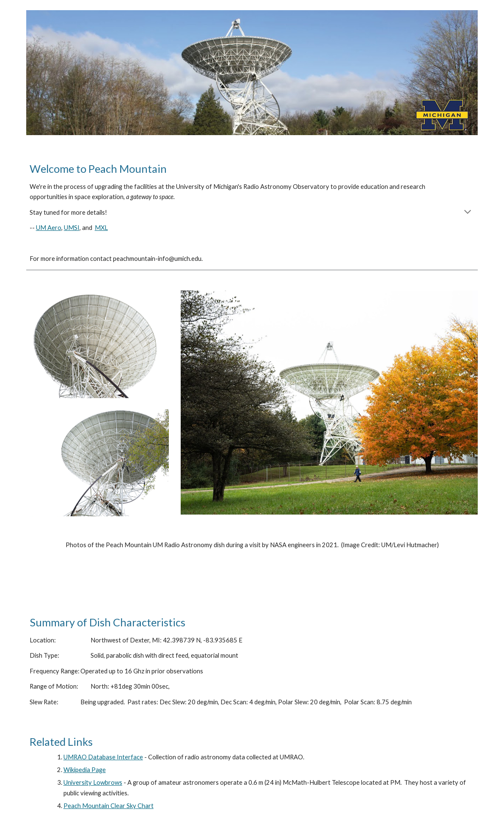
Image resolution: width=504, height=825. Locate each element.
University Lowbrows (93, 782)
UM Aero (49, 228)
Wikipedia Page (85, 770)
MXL (101, 228)
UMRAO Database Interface (103, 757)
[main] (252, 213)
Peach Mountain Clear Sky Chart (109, 806)
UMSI (72, 228)
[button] (468, 213)
